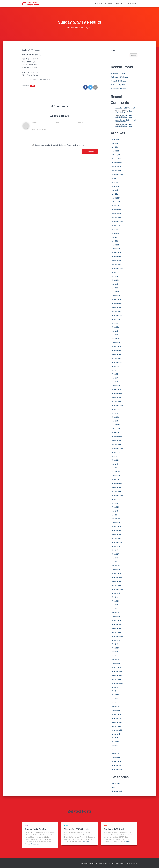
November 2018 (117, 487)
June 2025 (115, 186)
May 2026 (115, 143)
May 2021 (115, 378)
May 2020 (115, 421)
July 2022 (115, 323)
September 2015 (117, 636)
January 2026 (116, 159)
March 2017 (116, 566)
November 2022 (117, 308)
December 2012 (117, 765)
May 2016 (115, 605)
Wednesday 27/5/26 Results (120, 85)
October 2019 (116, 444)
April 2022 (115, 335)
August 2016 (116, 593)
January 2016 (116, 621)
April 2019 (115, 468)
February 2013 (117, 757)
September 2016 (117, 589)
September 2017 (117, 542)
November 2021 (117, 354)
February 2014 (117, 711)
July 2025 (115, 182)
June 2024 (115, 233)
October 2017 (116, 538)
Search (113, 51)
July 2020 (115, 413)
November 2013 (117, 722)
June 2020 (115, 417)
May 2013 (115, 746)
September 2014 (117, 683)
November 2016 (117, 581)
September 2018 (117, 495)
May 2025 (115, 190)
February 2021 (117, 386)
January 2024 (116, 253)
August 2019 (116, 452)
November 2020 (117, 398)
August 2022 (116, 319)
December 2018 (117, 484)
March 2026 (116, 151)
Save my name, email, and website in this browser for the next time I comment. (60, 145)
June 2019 (115, 460)
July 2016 (115, 597)
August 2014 (116, 687)
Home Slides (116, 783)
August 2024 (116, 225)
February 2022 (117, 343)
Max (116, 120)
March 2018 (116, 519)
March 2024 (116, 245)
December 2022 (117, 304)
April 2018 (115, 515)
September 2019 (117, 448)
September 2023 (117, 268)
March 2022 (116, 339)
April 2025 (115, 194)
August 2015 (116, 640)
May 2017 (115, 558)
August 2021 (116, 366)
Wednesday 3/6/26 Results (120, 77)
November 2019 (117, 441)
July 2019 (115, 456)
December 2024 (117, 210)
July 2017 (115, 550)
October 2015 (116, 632)
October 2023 (116, 265)
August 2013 (116, 734)
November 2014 (117, 675)
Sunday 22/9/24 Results (128, 108)
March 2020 (116, 425)
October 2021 (116, 358)
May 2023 (115, 284)
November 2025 (117, 167)
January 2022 (116, 347)
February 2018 (117, 523)
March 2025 (116, 198)
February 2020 (117, 429)
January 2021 (116, 390)
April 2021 (115, 382)
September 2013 (117, 730)
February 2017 (117, 570)
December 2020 (117, 394)
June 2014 (115, 695)
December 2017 (117, 531)
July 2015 (115, 644)
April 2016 (115, 609)
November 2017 (117, 535)
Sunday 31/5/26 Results (119, 81)
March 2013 (116, 754)
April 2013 (115, 750)
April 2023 (115, 288)
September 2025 (117, 174)
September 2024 (117, 221)
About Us (98, 4)
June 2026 (115, 139)
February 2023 (117, 296)
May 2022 (115, 331)
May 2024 (115, 237)
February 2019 (117, 476)
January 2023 (116, 300)
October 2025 (116, 171)
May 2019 (115, 464)
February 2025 (117, 202)
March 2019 (116, 472)
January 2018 (116, 527)
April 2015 (115, 656)
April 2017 (115, 562)
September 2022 (117, 315)
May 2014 (115, 699)
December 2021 (117, 351)
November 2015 (117, 628)
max (116, 108)
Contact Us (132, 4)
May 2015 (115, 652)
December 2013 (117, 718)
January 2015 (116, 668)
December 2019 (117, 437)
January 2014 (116, 714)
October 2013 (116, 726)
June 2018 (115, 507)
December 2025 (117, 163)
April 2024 (115, 241)
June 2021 (115, 374)
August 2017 (116, 546)
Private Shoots (120, 4)
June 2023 (115, 280)
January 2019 (116, 480)
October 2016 (116, 585)
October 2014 (116, 679)
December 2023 (117, 257)
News (33, 86)
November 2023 (117, 261)
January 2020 (116, 433)
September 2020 (117, 405)
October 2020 (116, 401)
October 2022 (116, 311)
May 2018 (115, 511)
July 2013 (115, 738)
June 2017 (115, 554)
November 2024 (117, 214)
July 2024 (115, 229)
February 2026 (117, 155)
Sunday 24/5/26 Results (119, 89)
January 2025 (116, 206)
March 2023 (116, 292)
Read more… (35, 844)
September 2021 (117, 362)
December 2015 (117, 624)
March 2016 (116, 613)
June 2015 (115, 648)
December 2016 (117, 578)
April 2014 (115, 703)
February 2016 (117, 617)
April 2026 (115, 147)
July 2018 (115, 503)
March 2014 (116, 707)
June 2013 (115, 742)
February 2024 (117, 249)
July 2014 (115, 691)
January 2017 (116, 574)
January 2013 (116, 761)
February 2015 (117, 664)
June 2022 (115, 327)
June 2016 (115, 601)
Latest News (109, 4)
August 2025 (116, 178)
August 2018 (116, 499)
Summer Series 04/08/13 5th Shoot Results (124, 116)
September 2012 (117, 769)
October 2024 (116, 217)
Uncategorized (117, 791)
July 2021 (115, 370)
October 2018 (116, 491)
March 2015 (116, 660)
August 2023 (116, 272)
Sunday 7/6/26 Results (118, 73)
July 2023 (115, 276)
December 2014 (117, 671)
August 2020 (116, 409)
